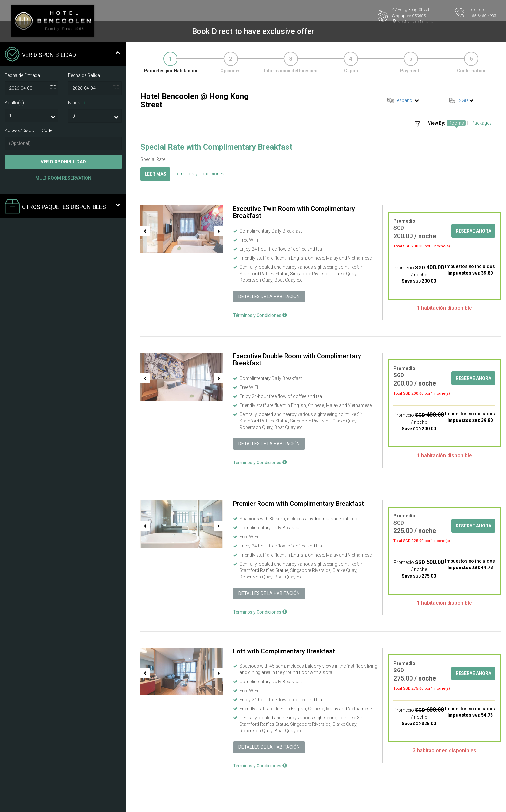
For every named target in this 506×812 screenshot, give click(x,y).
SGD (463, 100)
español (405, 100)
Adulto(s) (14, 103)
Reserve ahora (473, 231)
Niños (77, 103)
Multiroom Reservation (63, 178)
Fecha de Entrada (22, 75)
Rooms (456, 123)
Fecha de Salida (84, 75)
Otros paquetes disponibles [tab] (62, 207)
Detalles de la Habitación (269, 297)
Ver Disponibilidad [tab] (62, 55)
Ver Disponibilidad (63, 162)
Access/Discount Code (29, 130)
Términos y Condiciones (199, 174)
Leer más (155, 174)
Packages (482, 123)
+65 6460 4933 (483, 16)
